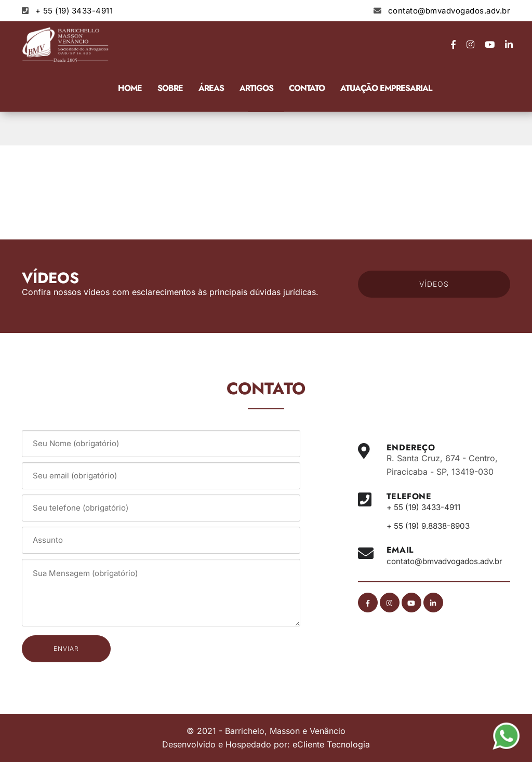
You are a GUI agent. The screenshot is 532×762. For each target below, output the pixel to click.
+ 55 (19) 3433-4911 (74, 11)
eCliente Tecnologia (331, 744)
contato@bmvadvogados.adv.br (449, 11)
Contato (307, 88)
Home (130, 88)
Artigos (256, 88)
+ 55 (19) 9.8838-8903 (433, 526)
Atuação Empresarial (386, 88)
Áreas (211, 88)
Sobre (170, 88)
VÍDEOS (434, 284)
